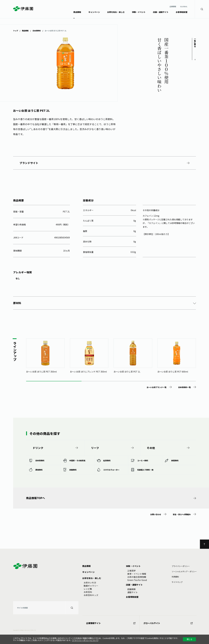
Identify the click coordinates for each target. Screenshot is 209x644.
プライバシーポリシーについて (85, 640)
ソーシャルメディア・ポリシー (184, 571)
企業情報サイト (111, 623)
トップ (16, 31)
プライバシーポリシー (181, 566)
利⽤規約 (175, 577)
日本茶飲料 (37, 31)
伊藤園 (23, 9)
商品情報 (25, 31)
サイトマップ (177, 582)
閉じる (189, 639)
